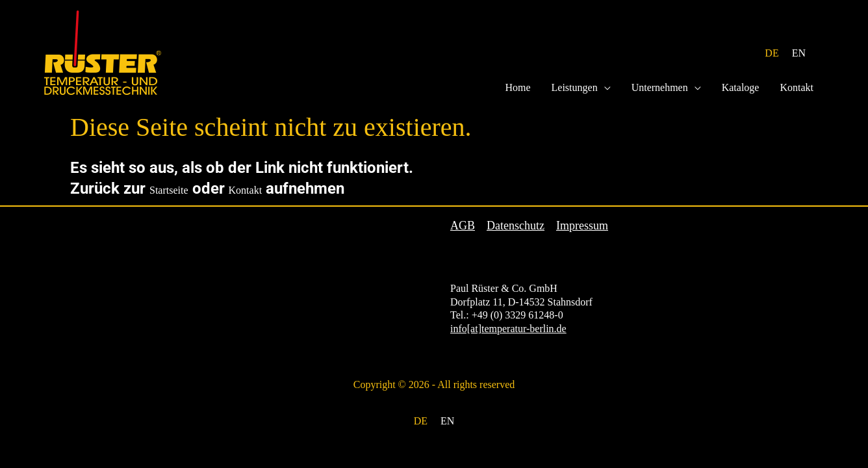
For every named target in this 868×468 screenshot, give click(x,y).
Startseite (169, 190)
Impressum (582, 226)
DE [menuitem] (772, 53)
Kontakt (246, 190)
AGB (463, 226)
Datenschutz (516, 226)
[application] (604, 88)
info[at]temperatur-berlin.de (508, 329)
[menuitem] (772, 54)
